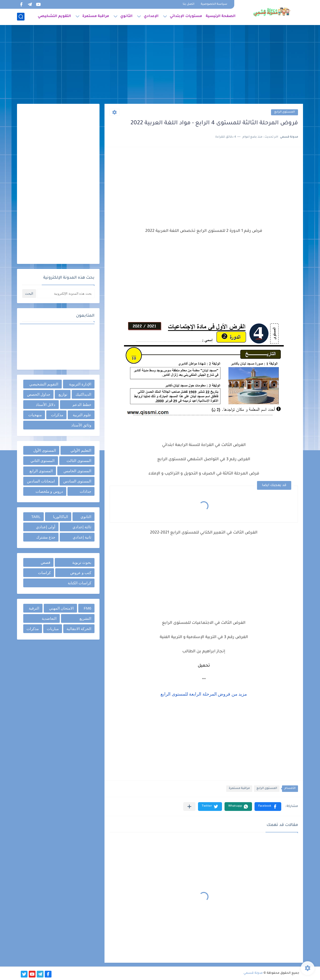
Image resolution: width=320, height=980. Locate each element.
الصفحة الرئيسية (221, 17)
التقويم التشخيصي (54, 17)
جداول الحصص (39, 394)
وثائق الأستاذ (81, 425)
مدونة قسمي (253, 973)
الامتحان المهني (61, 608)
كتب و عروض (81, 573)
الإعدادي (151, 17)
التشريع (85, 618)
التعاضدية (49, 618)
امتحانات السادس (41, 481)
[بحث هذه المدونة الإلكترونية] (66, 294)
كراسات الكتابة (79, 583)
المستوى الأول (45, 450)
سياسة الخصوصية (214, 4)
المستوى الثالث (79, 461)
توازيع (63, 394)
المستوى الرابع (284, 112)
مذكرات (57, 415)
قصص (45, 562)
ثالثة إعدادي (82, 527)
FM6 (87, 608)
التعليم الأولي (81, 450)
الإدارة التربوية (80, 384)
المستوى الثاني (42, 461)
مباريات (53, 629)
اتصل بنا (188, 4)
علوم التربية (82, 415)
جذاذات (85, 491)
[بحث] (21, 17)
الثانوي (126, 17)
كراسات (44, 573)
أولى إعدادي (46, 527)
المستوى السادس (77, 481)
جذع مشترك (46, 537)
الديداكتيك (83, 394)
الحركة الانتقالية (79, 629)
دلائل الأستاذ (45, 405)
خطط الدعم (82, 405)
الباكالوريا (60, 517)
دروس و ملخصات (49, 491)
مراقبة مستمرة (96, 17)
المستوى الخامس (77, 471)
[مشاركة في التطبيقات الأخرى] (189, 807)
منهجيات (35, 415)
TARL (36, 517)
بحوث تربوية (82, 562)
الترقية (34, 608)
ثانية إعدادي (82, 537)
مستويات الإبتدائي (186, 17)
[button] (268, 807)
